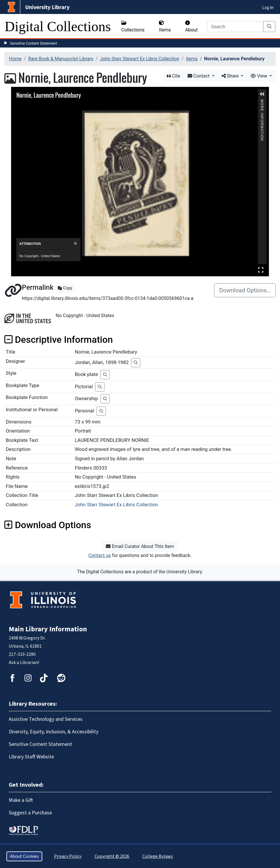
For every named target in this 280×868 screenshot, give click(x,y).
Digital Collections (58, 26)
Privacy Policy (68, 856)
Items (165, 27)
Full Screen (261, 270)
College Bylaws (158, 856)
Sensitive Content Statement (34, 43)
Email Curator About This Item (140, 546)
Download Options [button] (48, 525)
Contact (199, 76)
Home (15, 59)
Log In (268, 8)
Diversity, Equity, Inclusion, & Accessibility (54, 732)
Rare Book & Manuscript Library (61, 59)
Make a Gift (21, 800)
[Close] (75, 244)
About (191, 27)
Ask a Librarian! (24, 663)
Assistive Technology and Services (46, 719)
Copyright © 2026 (112, 856)
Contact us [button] (100, 555)
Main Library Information (48, 629)
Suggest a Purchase (30, 813)
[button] (262, 94)
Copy (65, 288)
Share (231, 76)
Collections (133, 27)
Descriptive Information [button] (59, 340)
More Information (262, 102)
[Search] (235, 27)
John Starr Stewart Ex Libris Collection (140, 59)
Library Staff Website (31, 757)
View (259, 76)
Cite (174, 76)
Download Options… (245, 290)
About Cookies (24, 856)
